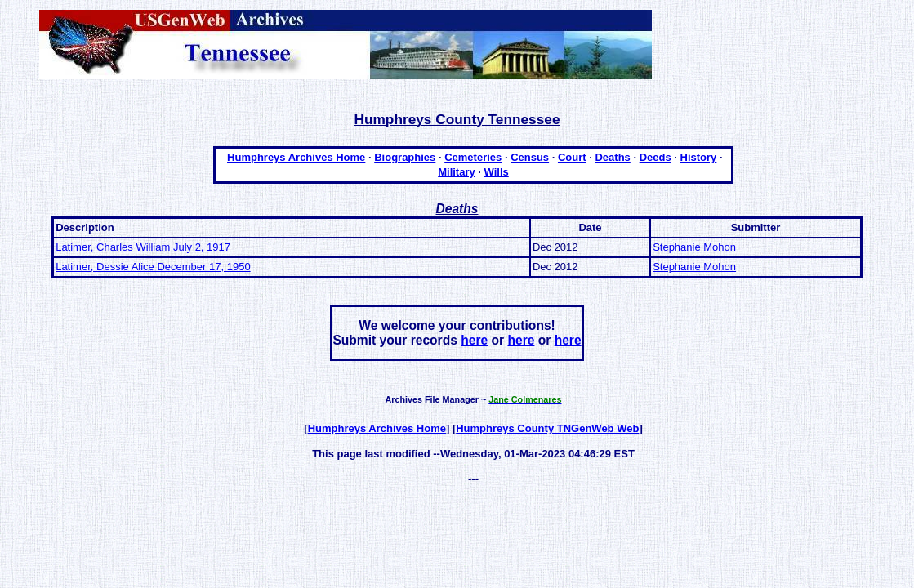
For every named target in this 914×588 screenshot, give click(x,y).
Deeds (655, 157)
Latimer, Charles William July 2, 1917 (143, 247)
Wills (497, 172)
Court (572, 157)
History (699, 157)
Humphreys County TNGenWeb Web (547, 428)
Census (530, 157)
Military (457, 172)
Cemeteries (473, 157)
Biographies (405, 157)
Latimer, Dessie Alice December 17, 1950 (153, 267)
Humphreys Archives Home (296, 157)
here (474, 340)
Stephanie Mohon (694, 247)
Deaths (612, 157)
